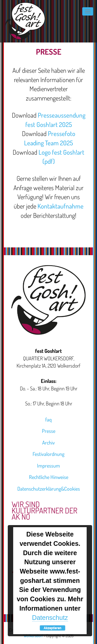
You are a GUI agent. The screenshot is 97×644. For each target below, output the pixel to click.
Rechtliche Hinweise (49, 477)
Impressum (48, 466)
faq (48, 419)
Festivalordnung (48, 454)
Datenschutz (50, 618)
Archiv (48, 442)
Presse (49, 431)
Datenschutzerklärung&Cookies (49, 489)
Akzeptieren (53, 628)
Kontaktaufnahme (61, 206)
